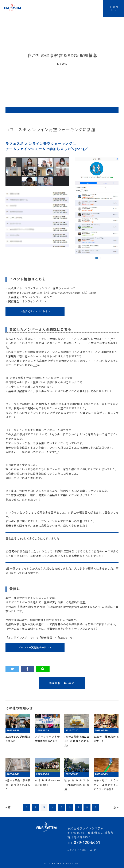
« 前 (8, 807)
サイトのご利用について (83, 850)
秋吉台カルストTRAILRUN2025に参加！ (77, 785)
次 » (116, 807)
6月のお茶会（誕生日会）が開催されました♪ (18, 785)
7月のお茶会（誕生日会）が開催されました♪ (77, 741)
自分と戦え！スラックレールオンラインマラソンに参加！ (106, 785)
